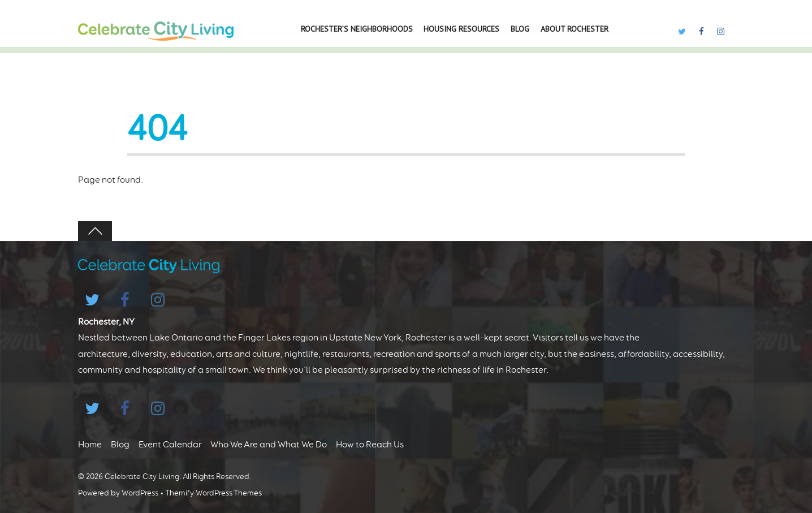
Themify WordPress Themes (213, 493)
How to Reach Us (370, 444)
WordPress (140, 493)
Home (90, 444)
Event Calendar (170, 444)
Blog (520, 29)
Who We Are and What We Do (269, 444)
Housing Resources (461, 29)
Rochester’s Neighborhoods (357, 29)
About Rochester (575, 29)
